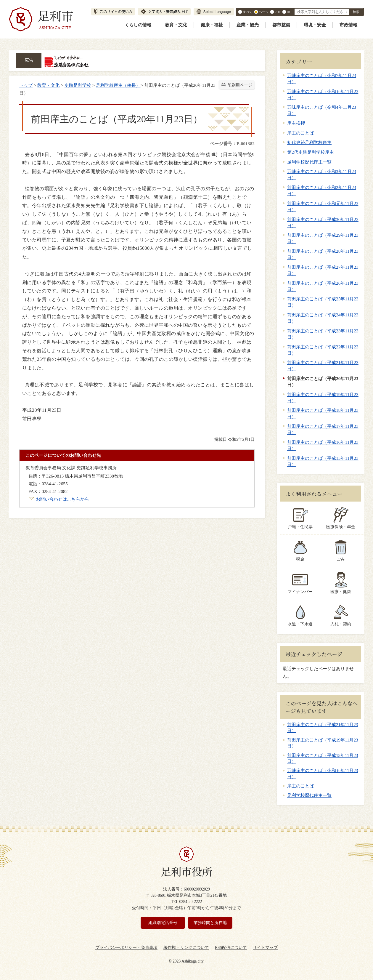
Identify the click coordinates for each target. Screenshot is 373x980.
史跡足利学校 (78, 85)
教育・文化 (176, 25)
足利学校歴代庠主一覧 (309, 162)
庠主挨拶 (296, 123)
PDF (278, 12)
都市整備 (281, 25)
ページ (264, 12)
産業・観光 (248, 25)
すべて (248, 12)
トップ (26, 85)
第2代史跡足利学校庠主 (311, 152)
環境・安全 (315, 25)
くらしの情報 (138, 25)
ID (288, 12)
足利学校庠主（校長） (118, 85)
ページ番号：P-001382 (232, 144)
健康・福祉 (212, 25)
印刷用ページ (240, 85)
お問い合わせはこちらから (62, 499)
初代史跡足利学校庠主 (309, 142)
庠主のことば (300, 133)
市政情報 (348, 25)
